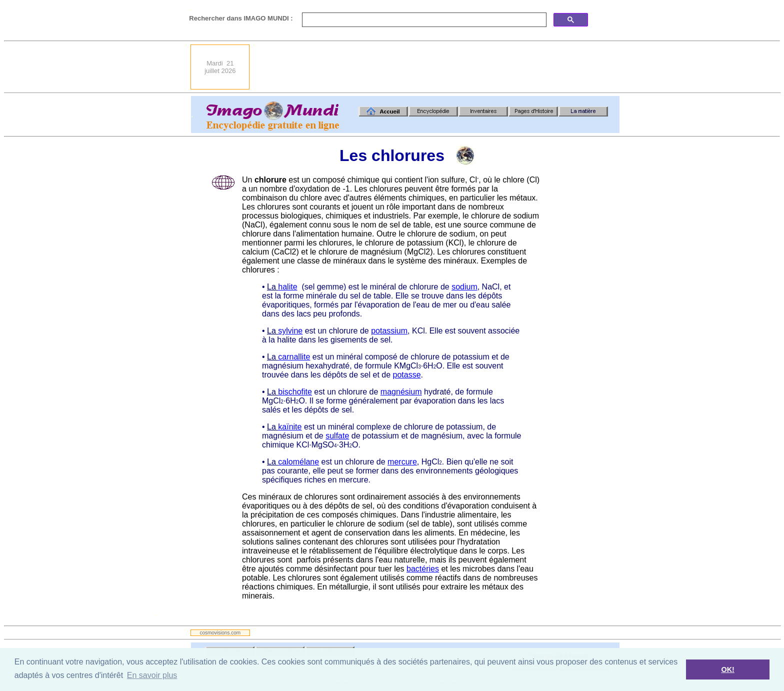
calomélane (298, 462)
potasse (407, 375)
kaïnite (290, 427)
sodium (464, 287)
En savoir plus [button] (152, 675)
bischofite (295, 392)
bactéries (423, 569)
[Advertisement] (437, 67)
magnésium (401, 392)
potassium (389, 331)
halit (285, 287)
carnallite (294, 357)
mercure (402, 462)
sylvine (290, 331)
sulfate (337, 436)
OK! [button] (727, 669)
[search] (423, 20)
